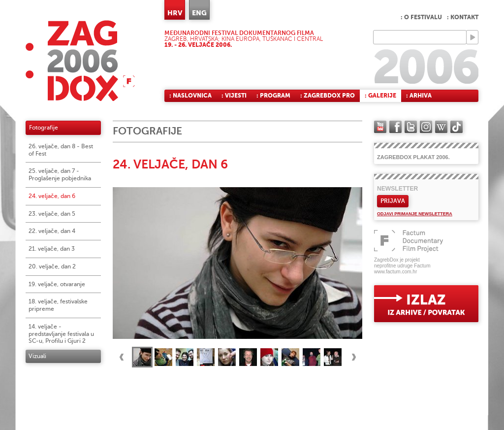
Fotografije (44, 128)
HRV (175, 13)
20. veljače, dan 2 (52, 266)
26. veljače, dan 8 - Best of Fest (61, 150)
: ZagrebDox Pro (328, 96)
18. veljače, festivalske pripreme (58, 305)
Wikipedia (441, 127)
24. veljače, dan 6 (52, 196)
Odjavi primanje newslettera (415, 214)
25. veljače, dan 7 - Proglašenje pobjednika (60, 175)
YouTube (380, 127)
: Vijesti (234, 96)
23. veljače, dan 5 (52, 214)
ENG (199, 13)
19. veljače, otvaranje (57, 284)
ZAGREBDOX (80, 60)
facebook (395, 127)
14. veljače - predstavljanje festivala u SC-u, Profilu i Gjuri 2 (61, 334)
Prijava (393, 201)
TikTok (457, 127)
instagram (426, 127)
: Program (273, 96)
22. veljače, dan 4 (52, 231)
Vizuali (37, 356)
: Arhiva (419, 96)
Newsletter (397, 189)
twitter (411, 127)
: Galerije (380, 96)
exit (426, 304)
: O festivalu (421, 17)
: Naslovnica (190, 96)
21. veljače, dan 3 (52, 249)
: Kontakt (463, 17)
